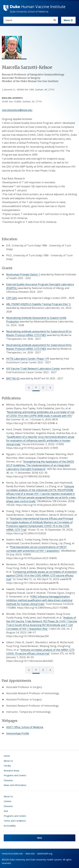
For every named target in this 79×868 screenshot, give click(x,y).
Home (7, 756)
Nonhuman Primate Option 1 (23, 274)
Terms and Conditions (15, 821)
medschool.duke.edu (12, 854)
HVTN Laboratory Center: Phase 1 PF (28, 359)
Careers (8, 801)
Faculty (7, 766)
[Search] (55, 20)
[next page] (50, 388)
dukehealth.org (45, 854)
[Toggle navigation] (68, 20)
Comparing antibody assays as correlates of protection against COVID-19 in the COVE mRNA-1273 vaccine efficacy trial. (42, 575)
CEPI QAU (12, 298)
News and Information (15, 785)
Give (6, 811)
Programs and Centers (15, 775)
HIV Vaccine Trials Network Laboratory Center (33, 369)
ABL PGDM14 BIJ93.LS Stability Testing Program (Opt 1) (38, 304)
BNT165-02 (13, 378)
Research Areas (12, 771)
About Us (8, 761)
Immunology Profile (18, 733)
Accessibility (10, 826)
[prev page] (29, 388)
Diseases (8, 780)
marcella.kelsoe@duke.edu (17, 110)
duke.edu (30, 854)
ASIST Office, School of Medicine (25, 727)
